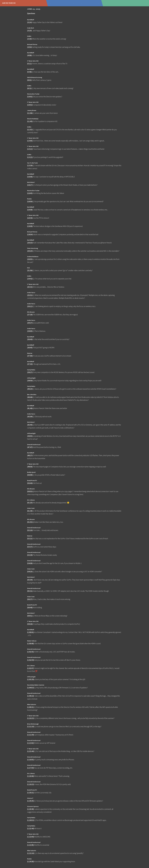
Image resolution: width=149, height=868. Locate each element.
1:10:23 (31, 718)
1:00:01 (31, 632)
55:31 (30, 591)
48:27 (30, 455)
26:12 (30, 306)
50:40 (30, 483)
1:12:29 (31, 735)
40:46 (30, 397)
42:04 (30, 417)
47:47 (30, 447)
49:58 (30, 467)
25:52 (30, 295)
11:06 (30, 113)
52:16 (30, 530)
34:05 (30, 331)
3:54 (29, 47)
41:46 (30, 408)
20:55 (30, 259)
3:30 (29, 39)
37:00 (30, 356)
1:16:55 (31, 760)
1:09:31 (31, 707)
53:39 (30, 555)
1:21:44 (31, 829)
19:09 (30, 226)
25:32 (30, 287)
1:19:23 (31, 784)
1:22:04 (31, 837)
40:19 (30, 389)
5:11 (29, 64)
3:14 (29, 22)
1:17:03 (31, 768)
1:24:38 (31, 862)
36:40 (30, 339)
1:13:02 (31, 743)
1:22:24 (31, 853)
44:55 (30, 436)
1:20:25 (31, 801)
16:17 (30, 185)
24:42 (30, 279)
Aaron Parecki (9, 3)
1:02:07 (31, 668)
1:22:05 (31, 845)
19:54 (30, 234)
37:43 (30, 364)
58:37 (30, 599)
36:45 (30, 348)
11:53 (30, 130)
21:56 (30, 270)
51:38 (30, 511)
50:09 (30, 475)
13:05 (30, 141)
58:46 (30, 608)
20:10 (30, 243)
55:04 (30, 580)
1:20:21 (31, 793)
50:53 (30, 491)
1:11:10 (31, 727)
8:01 (29, 80)
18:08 (30, 210)
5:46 (29, 72)
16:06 (30, 177)
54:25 (30, 572)
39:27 (30, 372)
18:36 (30, 218)
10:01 (30, 97)
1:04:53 (31, 688)
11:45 (30, 121)
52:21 (30, 539)
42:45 (30, 425)
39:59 (30, 381)
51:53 (30, 522)
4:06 (29, 55)
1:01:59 (31, 660)
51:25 (30, 503)
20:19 (30, 251)
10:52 (30, 105)
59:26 (30, 624)
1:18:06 (31, 776)
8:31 (29, 88)
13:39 (30, 165)
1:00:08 (31, 644)
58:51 (30, 616)
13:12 (30, 149)
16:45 (30, 193)
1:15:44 (31, 751)
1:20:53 (31, 820)
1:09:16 (31, 696)
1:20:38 (31, 809)
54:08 (30, 563)
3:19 (29, 31)
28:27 (30, 323)
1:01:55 (31, 652)
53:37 (30, 547)
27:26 (30, 315)
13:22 (30, 157)
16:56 (30, 201)
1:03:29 (31, 679)
